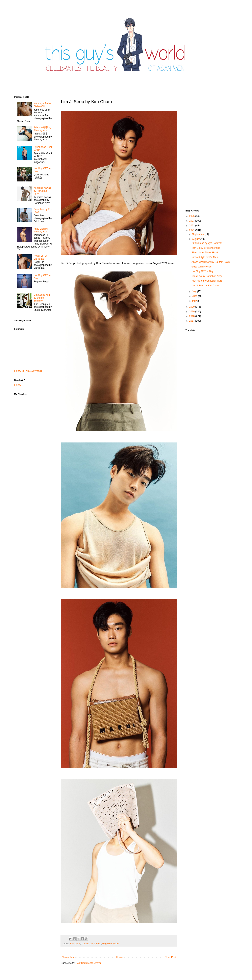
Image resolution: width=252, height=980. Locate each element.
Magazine (107, 944)
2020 (192, 307)
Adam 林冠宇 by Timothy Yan (42, 129)
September (198, 234)
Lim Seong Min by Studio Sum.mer (42, 298)
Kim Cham (75, 944)
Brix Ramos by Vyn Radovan (207, 243)
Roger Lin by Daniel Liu (41, 257)
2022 (192, 226)
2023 (192, 221)
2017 (192, 321)
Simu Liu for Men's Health (205, 253)
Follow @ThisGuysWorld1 (28, 371)
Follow (18, 385)
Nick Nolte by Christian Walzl (207, 281)
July (195, 291)
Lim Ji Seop (95, 944)
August (196, 239)
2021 (192, 230)
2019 (192, 312)
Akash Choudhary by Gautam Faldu (211, 262)
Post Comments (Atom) (88, 963)
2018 (192, 316)
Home (120, 957)
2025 (192, 216)
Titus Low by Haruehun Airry (207, 276)
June (195, 296)
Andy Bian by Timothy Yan (41, 230)
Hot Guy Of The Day (203, 271)
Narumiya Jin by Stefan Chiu (42, 105)
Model (116, 944)
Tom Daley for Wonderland (206, 248)
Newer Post (68, 957)
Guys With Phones (201, 267)
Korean (85, 944)
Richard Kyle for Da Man (205, 257)
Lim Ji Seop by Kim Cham (205, 286)
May (195, 301)
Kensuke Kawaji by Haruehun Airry (42, 191)
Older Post (170, 957)
